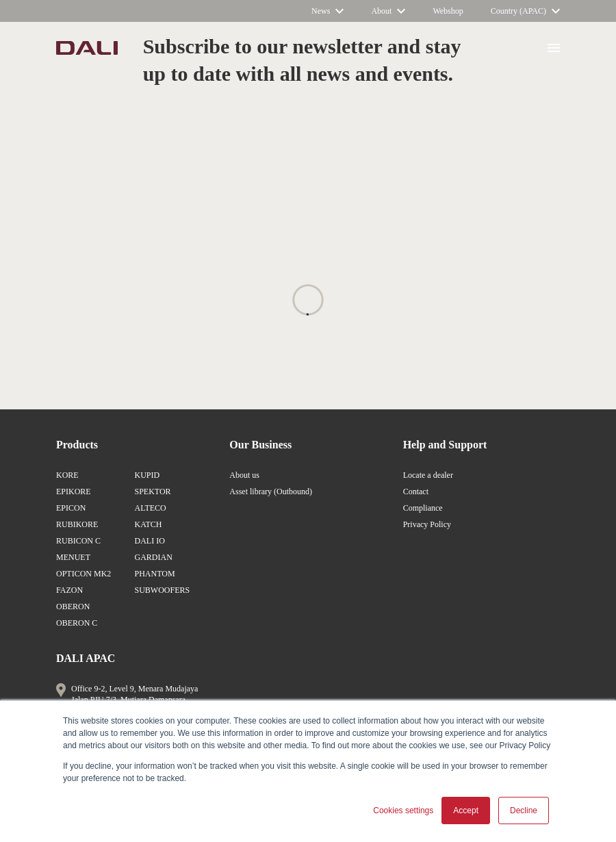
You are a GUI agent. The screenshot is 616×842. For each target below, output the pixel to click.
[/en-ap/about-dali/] (388, 11)
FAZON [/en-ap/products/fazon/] (69, 590)
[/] (328, 11)
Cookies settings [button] (403, 811)
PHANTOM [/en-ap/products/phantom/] (154, 574)
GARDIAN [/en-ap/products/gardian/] (153, 557)
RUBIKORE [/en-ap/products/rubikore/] (77, 524)
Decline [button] (524, 811)
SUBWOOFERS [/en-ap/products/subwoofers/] (162, 590)
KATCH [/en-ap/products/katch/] (148, 524)
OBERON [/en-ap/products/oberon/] (73, 607)
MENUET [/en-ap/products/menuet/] (73, 557)
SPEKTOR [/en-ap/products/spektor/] (152, 492)
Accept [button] (466, 811)
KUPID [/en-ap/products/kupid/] (147, 475)
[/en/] (87, 48)
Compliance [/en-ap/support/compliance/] (423, 508)
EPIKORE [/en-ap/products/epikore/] (74, 492)
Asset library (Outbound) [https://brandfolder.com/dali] (271, 492)
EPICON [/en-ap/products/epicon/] (71, 508)
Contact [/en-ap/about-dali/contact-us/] (416, 492)
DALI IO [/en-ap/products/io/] (149, 541)
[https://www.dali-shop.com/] (448, 11)
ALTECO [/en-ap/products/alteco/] (150, 508)
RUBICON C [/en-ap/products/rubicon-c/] (78, 541)
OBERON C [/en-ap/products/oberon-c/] (77, 623)
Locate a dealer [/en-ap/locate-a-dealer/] (428, 475)
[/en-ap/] (525, 11)
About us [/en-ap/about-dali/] (244, 475)
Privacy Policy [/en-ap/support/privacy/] (427, 524)
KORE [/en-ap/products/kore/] (67, 475)
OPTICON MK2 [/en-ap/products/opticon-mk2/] (84, 574)
